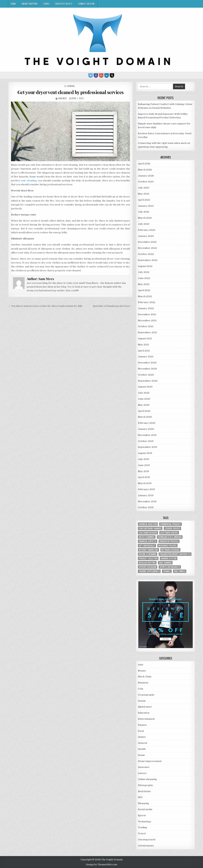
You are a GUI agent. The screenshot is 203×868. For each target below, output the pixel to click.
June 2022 (144, 278)
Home (13, 4)
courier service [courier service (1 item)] (172, 528)
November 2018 (147, 501)
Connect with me (86, 4)
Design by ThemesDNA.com (101, 865)
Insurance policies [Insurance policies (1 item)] (167, 546)
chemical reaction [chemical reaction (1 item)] (148, 524)
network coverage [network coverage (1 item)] (170, 550)
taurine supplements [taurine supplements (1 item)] (149, 571)
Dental (142, 701)
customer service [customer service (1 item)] (169, 533)
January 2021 (146, 357)
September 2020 (148, 381)
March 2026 (145, 170)
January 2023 (146, 236)
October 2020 (146, 375)
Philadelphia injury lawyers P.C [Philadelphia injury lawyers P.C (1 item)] (175, 554)
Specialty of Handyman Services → (113, 306)
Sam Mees (62, 98)
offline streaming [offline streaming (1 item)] (148, 554)
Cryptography (146, 695)
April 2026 (144, 164)
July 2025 (144, 188)
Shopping (143, 803)
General (71, 86)
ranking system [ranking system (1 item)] (169, 558)
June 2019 (144, 465)
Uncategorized (147, 840)
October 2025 (146, 182)
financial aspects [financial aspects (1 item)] (148, 541)
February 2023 (147, 230)
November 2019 (147, 435)
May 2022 (144, 284)
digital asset (145, 707)
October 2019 (146, 441)
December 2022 (147, 242)
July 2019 (143, 459)
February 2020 (147, 423)
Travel (46, 4)
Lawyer (142, 773)
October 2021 (146, 326)
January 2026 (146, 176)
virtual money (146, 846)
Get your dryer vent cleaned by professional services (71, 92)
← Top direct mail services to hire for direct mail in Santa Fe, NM (45, 306)
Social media (145, 809)
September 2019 (147, 447)
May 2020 (144, 405)
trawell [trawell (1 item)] (167, 571)
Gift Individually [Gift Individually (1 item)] (147, 546)
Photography (146, 785)
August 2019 (145, 453)
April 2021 (144, 351)
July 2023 (144, 224)
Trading (142, 827)
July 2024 (144, 212)
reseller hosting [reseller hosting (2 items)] (147, 563)
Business (143, 683)
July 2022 (144, 272)
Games (142, 737)
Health (142, 749)
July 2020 (144, 393)
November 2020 (147, 369)
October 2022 (146, 254)
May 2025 (144, 194)
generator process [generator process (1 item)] (169, 541)
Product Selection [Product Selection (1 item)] (148, 558)
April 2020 (144, 411)
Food (141, 731)
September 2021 (147, 332)
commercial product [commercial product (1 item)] (170, 524)
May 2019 (143, 471)
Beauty (142, 671)
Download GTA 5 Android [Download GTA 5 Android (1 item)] (170, 537)
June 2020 (144, 399)
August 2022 (145, 266)
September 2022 (148, 260)
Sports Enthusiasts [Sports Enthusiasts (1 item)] (170, 567)
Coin (141, 689)
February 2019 (146, 489)
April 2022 (144, 290)
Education (144, 713)
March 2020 (145, 417)
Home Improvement (150, 761)
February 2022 (147, 302)
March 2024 (145, 218)
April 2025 (144, 200)
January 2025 (146, 206)
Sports (142, 815)
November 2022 (147, 248)
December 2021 (147, 314)
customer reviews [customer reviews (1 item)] (148, 533)
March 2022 (145, 296)
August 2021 (145, 339)
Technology (145, 822)
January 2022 (146, 308)
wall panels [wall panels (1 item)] (180, 571)
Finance (142, 725)
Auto (141, 665)
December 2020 (147, 363)
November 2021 (147, 320)
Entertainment (146, 719)
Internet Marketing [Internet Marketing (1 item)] (148, 550)
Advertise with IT (64, 4)
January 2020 (146, 429)
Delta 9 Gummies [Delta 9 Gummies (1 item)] (147, 537)
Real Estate (144, 791)
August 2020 (145, 387)
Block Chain (145, 677)
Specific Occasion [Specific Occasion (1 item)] (148, 567)
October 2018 (146, 507)
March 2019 (145, 483)
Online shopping (29, 4)
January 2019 (146, 495)
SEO (140, 797)
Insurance (144, 767)
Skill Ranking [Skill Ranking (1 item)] (165, 563)
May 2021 (143, 345)
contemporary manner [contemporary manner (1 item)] (150, 528)
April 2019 (144, 477)
